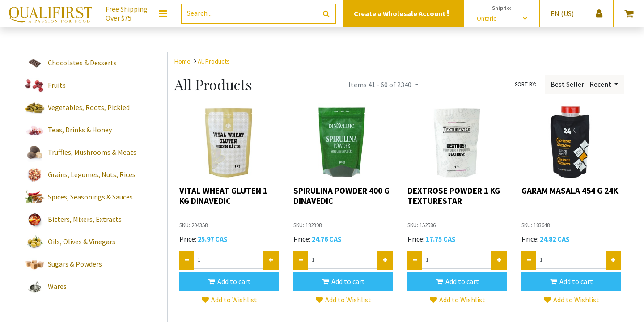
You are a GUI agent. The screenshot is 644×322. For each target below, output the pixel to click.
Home (182, 61)
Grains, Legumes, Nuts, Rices (92, 174)
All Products (214, 61)
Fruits (57, 85)
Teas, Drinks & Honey (80, 130)
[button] (229, 281)
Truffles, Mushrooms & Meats (92, 152)
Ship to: (502, 8)
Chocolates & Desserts (82, 63)
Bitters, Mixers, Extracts (85, 219)
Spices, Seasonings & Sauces (90, 197)
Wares (57, 286)
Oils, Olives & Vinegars (82, 241)
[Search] (326, 14)
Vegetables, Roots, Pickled (89, 107)
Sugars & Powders (75, 264)
